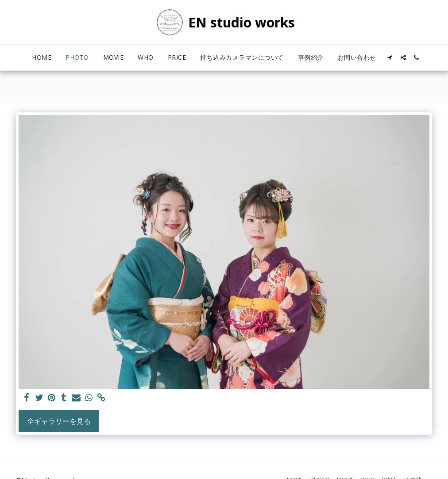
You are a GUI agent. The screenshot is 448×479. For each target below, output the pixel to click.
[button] (390, 57)
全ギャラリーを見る (59, 421)
